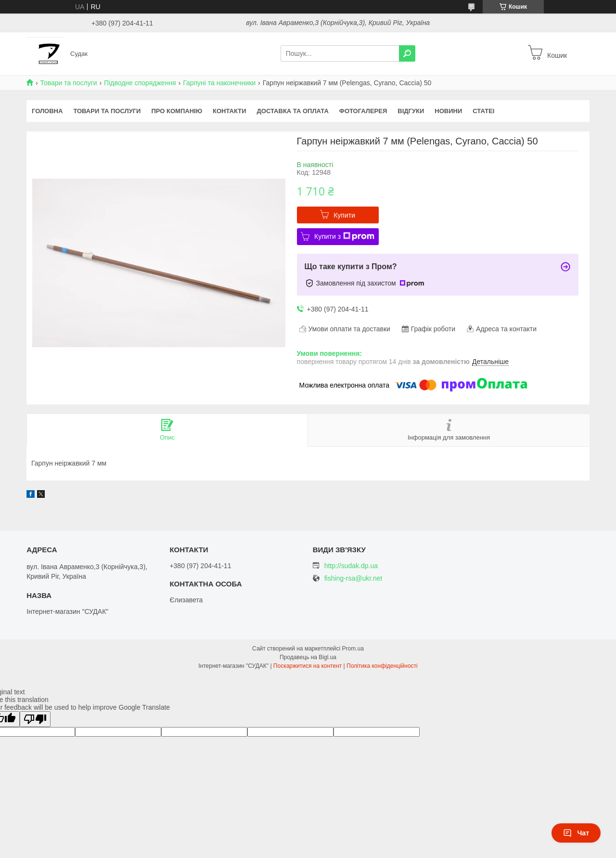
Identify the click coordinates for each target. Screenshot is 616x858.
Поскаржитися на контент (308, 666)
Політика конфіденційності (382, 666)
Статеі (483, 111)
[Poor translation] (35, 719)
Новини (448, 111)
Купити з (344, 236)
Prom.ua (353, 649)
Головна (47, 111)
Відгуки (411, 111)
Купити (344, 215)
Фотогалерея (363, 111)
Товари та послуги (68, 83)
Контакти (230, 111)
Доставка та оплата (293, 111)
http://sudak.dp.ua (351, 566)
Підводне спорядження (140, 83)
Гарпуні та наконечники (219, 83)
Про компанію (177, 111)
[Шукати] (407, 53)
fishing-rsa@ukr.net (353, 578)
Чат (576, 833)
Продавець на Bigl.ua (308, 657)
